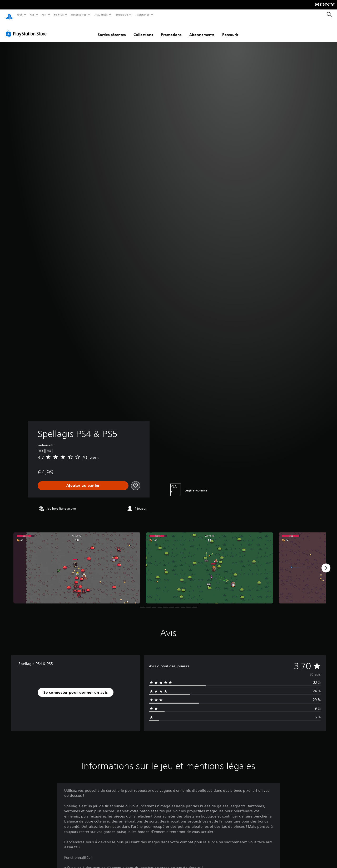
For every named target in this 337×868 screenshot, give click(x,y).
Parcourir (230, 30)
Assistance (143, 14)
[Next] (326, 563)
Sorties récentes (112, 30)
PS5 (32, 14)
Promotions (171, 30)
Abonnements (202, 30)
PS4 (44, 14)
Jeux (20, 14)
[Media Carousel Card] (77, 563)
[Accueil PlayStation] (9, 15)
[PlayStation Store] (27, 29)
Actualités (101, 14)
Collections (143, 30)
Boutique (122, 14)
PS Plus (59, 14)
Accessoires (79, 14)
